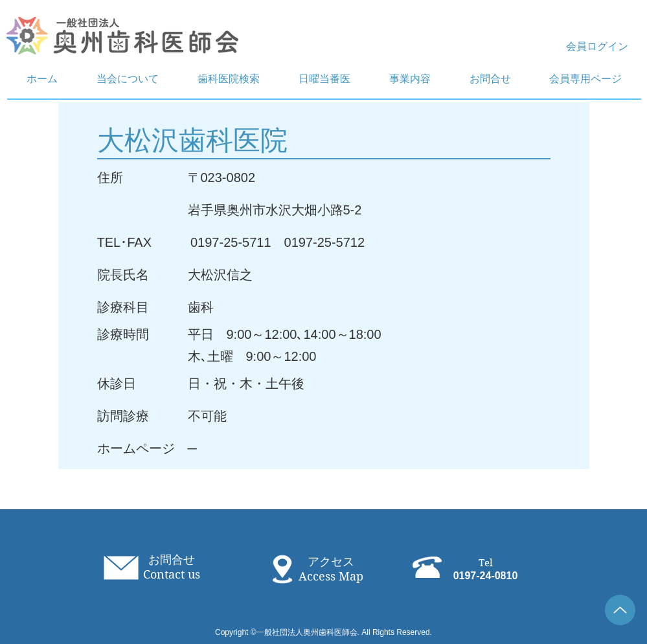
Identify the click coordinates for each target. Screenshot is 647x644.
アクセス (331, 562)
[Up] (620, 610)
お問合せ (172, 560)
